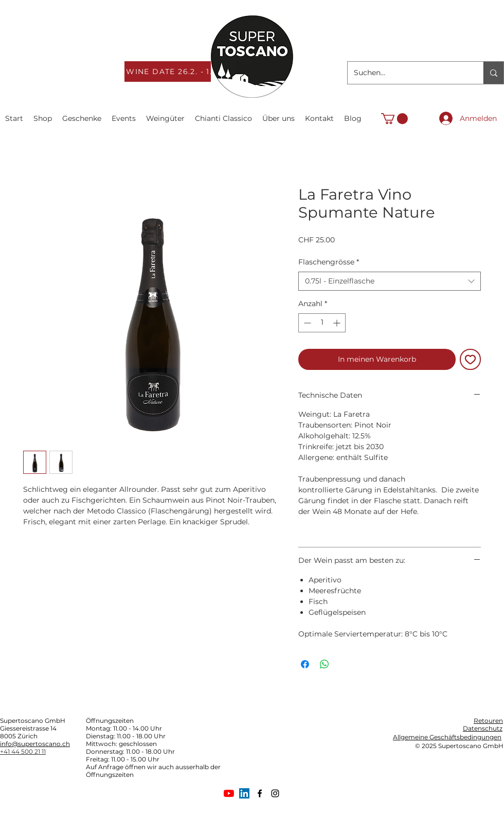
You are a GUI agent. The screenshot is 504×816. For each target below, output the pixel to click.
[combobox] (390, 281)
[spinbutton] (322, 323)
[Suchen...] (408, 73)
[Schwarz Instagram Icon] (275, 793)
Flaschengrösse (329, 262)
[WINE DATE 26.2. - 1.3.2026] (184, 72)
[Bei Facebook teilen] (305, 664)
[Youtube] (229, 793)
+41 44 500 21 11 (23, 751)
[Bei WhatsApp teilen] (325, 664)
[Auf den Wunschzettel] (470, 359)
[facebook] (260, 793)
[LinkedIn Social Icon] (244, 793)
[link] (394, 119)
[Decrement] (306, 323)
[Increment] (338, 323)
